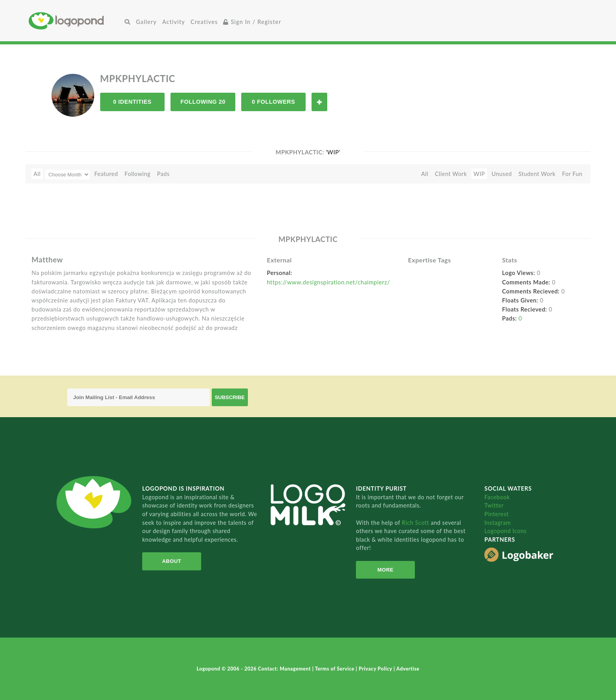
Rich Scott (416, 523)
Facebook (497, 497)
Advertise (408, 669)
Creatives (204, 22)
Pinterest (497, 514)
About (171, 561)
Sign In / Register (252, 22)
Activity (174, 22)
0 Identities (132, 102)
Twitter (494, 505)
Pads (163, 174)
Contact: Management (285, 669)
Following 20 (203, 102)
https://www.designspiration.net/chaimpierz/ (328, 282)
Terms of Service (335, 669)
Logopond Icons (505, 531)
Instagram (498, 523)
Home (75, 21)
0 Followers (273, 102)
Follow (319, 102)
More (386, 570)
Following (137, 174)
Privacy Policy (376, 669)
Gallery (146, 22)
